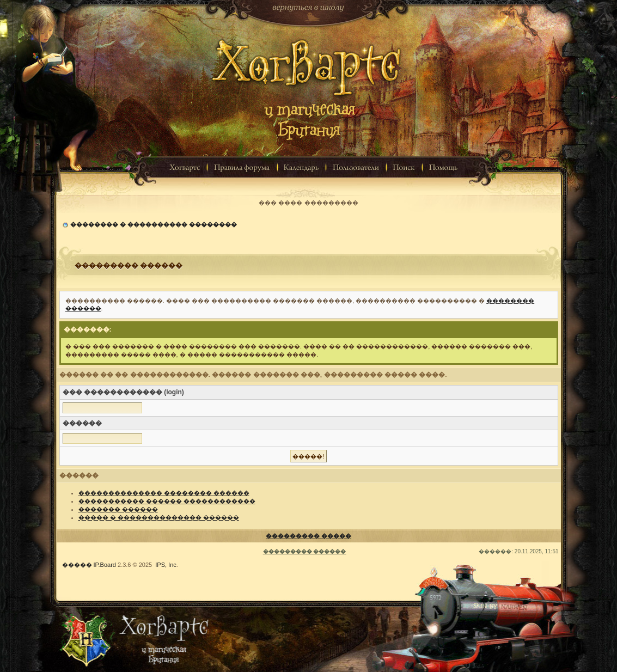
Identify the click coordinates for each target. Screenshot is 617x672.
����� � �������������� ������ (159, 517)
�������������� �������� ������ (164, 493)
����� (77, 565)
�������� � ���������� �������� (154, 224)
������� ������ (118, 509)
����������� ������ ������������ (167, 501)
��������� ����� (308, 536)
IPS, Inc (166, 565)
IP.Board (105, 565)
